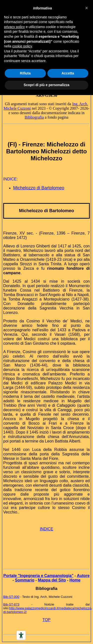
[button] (87, 8)
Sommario (25, 580)
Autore (83, 576)
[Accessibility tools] (21, 635)
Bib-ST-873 (11, 604)
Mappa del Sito (52, 580)
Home (75, 580)
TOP (46, 620)
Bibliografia (34, 117)
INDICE (46, 529)
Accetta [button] (68, 73)
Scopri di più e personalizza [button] (46, 85)
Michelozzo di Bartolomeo (39, 188)
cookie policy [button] (22, 46)
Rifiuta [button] (25, 73)
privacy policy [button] (14, 27)
